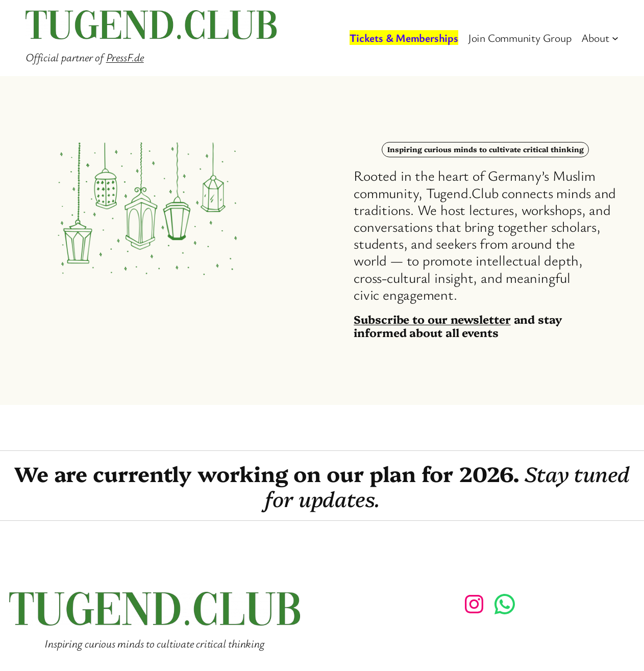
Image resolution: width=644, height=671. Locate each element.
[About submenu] (615, 38)
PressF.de (125, 57)
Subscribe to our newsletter (432, 319)
